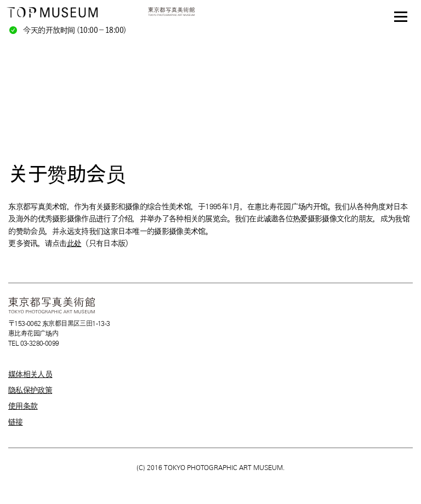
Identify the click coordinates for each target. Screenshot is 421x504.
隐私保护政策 (30, 390)
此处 (74, 243)
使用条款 (23, 406)
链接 (16, 422)
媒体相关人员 (30, 374)
